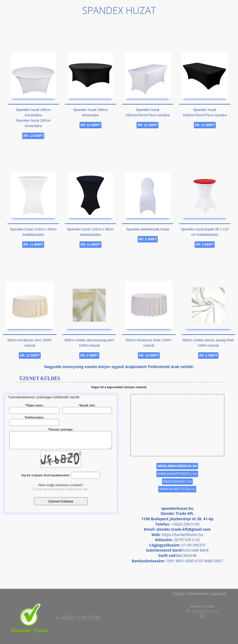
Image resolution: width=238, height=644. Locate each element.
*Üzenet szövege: (61, 429)
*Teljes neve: (34, 405)
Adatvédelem (198, 594)
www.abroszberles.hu (177, 466)
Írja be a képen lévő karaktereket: (46, 475)
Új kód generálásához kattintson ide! (61, 489)
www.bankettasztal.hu (177, 474)
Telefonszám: (34, 417)
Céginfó (179, 594)
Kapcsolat (218, 594)
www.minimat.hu (177, 482)
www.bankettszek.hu (177, 489)
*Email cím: (87, 405)
